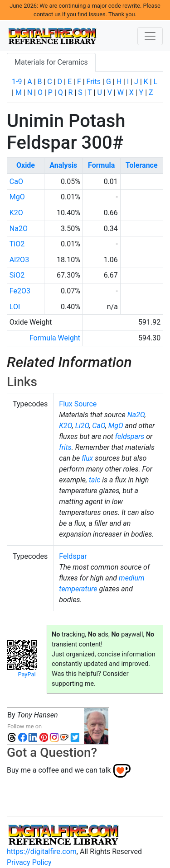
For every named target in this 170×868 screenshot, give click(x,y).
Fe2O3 (20, 291)
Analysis (63, 165)
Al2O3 (19, 260)
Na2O (19, 229)
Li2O (82, 426)
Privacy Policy (29, 862)
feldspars (130, 436)
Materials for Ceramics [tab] (51, 62)
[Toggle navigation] (150, 36)
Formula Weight (55, 338)
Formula (101, 165)
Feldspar (73, 556)
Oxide (26, 165)
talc (95, 480)
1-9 (17, 82)
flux (87, 458)
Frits (94, 82)
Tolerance (142, 165)
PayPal (27, 674)
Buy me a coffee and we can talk (59, 770)
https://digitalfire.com (42, 851)
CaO (16, 182)
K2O (16, 213)
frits (65, 447)
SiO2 (17, 275)
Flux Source (78, 404)
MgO (17, 197)
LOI (15, 307)
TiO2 (17, 244)
